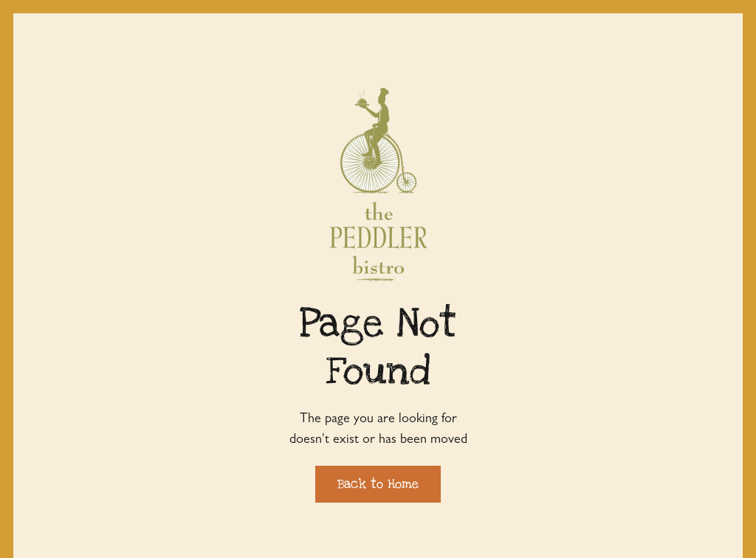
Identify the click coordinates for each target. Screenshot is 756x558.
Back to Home (378, 484)
